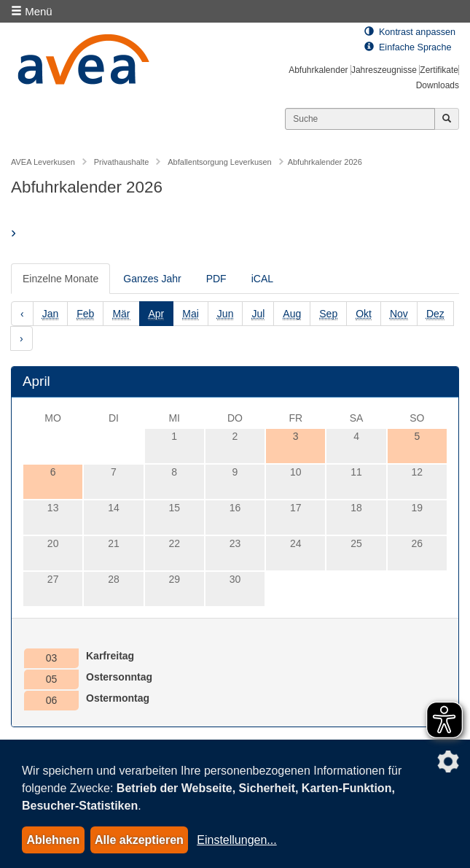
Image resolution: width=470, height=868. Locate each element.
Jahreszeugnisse (384, 70)
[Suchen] (360, 119)
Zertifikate (439, 70)
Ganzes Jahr (152, 279)
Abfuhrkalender (318, 70)
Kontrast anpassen (410, 32)
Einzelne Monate (60, 279)
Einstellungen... (236, 840)
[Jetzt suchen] (447, 119)
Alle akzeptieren (139, 840)
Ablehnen (53, 840)
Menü (32, 11)
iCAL (262, 279)
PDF (216, 279)
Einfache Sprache (408, 47)
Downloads (438, 85)
